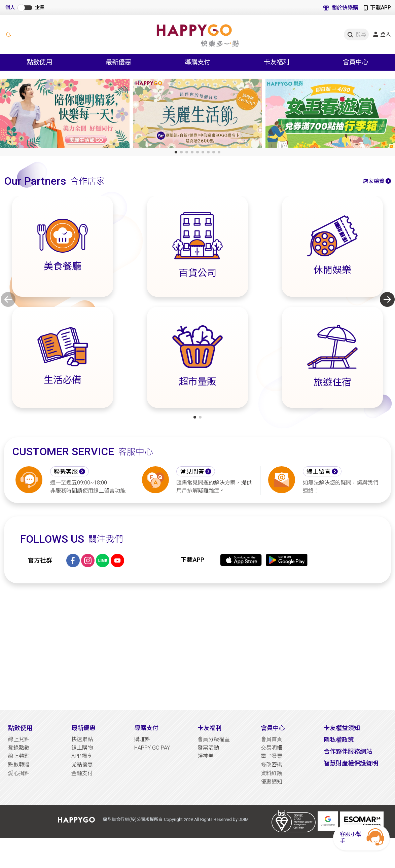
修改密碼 (272, 765)
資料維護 (272, 773)
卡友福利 (210, 728)
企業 (40, 8)
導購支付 (146, 728)
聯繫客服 (66, 472)
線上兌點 (19, 739)
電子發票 (272, 756)
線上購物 (82, 748)
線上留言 (319, 472)
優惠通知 (272, 782)
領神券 (206, 756)
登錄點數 (19, 748)
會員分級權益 (214, 739)
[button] (176, 152)
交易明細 (272, 748)
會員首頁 (272, 739)
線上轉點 (19, 756)
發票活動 (208, 748)
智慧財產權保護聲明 (351, 763)
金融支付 (82, 773)
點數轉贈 (19, 765)
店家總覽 (374, 181)
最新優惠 (83, 728)
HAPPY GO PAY (152, 748)
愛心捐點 (19, 773)
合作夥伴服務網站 (348, 751)
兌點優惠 (82, 765)
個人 (10, 8)
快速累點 (82, 739)
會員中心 (273, 728)
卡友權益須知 (342, 728)
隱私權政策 (339, 740)
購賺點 (142, 739)
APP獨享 (82, 756)
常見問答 (192, 472)
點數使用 (20, 728)
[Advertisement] (197, 647)
